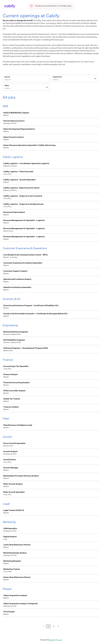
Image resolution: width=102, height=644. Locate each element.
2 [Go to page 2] (54, 626)
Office (7, 86)
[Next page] (58, 626)
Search (7, 77)
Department (57, 77)
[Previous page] (44, 626)
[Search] (26, 80)
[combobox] (53, 80)
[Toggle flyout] (95, 79)
